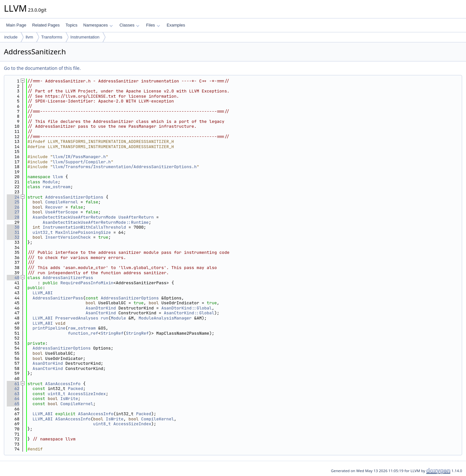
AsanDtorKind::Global (186, 308)
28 (13, 217)
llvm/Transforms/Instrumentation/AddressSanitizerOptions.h (125, 167)
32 (13, 237)
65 (13, 404)
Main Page (16, 25)
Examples (176, 25)
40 (13, 278)
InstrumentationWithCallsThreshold (84, 227)
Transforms (52, 37)
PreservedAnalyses (77, 318)
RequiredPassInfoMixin (87, 283)
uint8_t (56, 394)
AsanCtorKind (101, 313)
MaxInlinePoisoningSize (83, 232)
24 (13, 197)
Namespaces (98, 25)
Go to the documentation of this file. (42, 68)
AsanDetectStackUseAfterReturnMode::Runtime (96, 222)
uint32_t (43, 232)
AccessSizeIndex (87, 394)
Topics (71, 25)
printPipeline (49, 328)
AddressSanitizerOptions (74, 197)
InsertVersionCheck (68, 237)
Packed (76, 389)
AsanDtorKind (101, 308)
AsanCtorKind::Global (189, 313)
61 (13, 384)
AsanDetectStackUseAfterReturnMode (74, 217)
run (104, 318)
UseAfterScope (62, 212)
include (11, 37)
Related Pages (46, 25)
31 (13, 232)
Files (153, 25)
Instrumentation (85, 37)
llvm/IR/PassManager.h (79, 157)
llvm (29, 37)
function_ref (83, 333)
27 (13, 212)
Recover (54, 207)
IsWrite (69, 399)
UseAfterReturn (136, 217)
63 (13, 394)
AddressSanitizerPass (68, 278)
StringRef (112, 333)
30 (13, 227)
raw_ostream (57, 187)
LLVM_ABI (43, 293)
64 (13, 399)
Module (50, 182)
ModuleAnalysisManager (165, 318)
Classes (129, 25)
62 (13, 389)
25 (13, 202)
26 (13, 207)
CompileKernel (62, 202)
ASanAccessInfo (63, 384)
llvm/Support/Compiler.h (82, 162)
